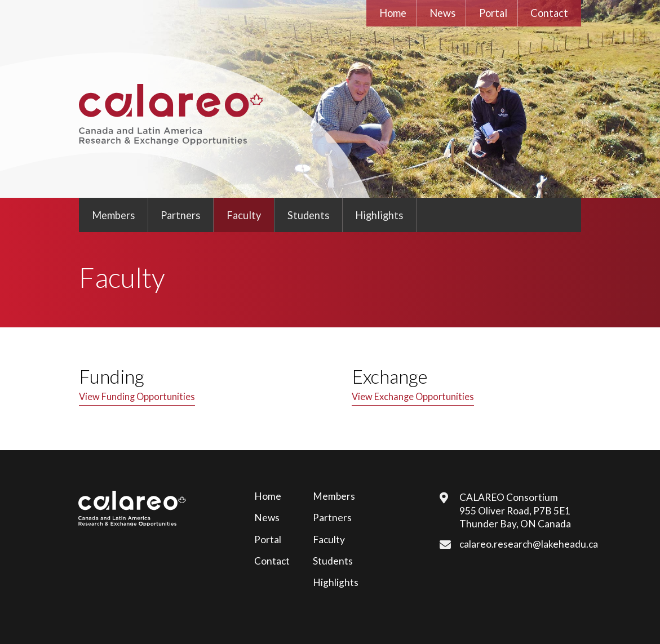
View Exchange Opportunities (413, 397)
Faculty (244, 215)
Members (113, 215)
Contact (549, 13)
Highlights (379, 215)
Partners (180, 215)
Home (393, 13)
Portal (493, 13)
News (442, 13)
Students (308, 215)
